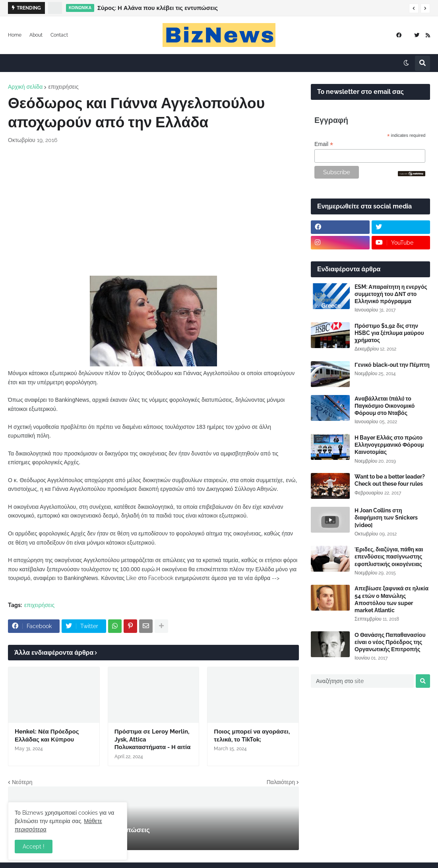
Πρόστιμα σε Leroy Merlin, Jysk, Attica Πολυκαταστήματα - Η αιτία (153, 739)
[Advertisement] (153, 210)
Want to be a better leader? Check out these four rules (390, 480)
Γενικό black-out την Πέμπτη (392, 365)
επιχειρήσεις (63, 87)
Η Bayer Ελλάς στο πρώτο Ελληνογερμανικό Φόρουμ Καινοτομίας (389, 445)
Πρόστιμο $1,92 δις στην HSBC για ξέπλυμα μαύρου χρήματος (389, 333)
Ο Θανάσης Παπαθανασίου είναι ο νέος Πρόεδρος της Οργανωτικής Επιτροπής (390, 642)
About (36, 35)
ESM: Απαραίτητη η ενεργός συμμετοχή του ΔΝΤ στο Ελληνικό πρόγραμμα (391, 294)
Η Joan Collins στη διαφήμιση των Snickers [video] (386, 518)
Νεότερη (22, 782)
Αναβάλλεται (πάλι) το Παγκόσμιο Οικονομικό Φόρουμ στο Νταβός (385, 406)
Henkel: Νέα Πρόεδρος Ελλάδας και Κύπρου (47, 736)
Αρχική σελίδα (25, 87)
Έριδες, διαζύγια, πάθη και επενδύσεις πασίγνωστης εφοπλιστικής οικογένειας (389, 557)
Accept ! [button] (34, 847)
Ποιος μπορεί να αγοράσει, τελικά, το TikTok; (252, 736)
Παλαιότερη (281, 782)
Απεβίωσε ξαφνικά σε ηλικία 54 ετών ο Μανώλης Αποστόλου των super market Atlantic (391, 599)
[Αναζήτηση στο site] (362, 681)
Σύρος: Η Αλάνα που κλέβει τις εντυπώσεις (158, 8)
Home (15, 35)
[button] (414, 8)
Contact (59, 35)
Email (324, 144)
